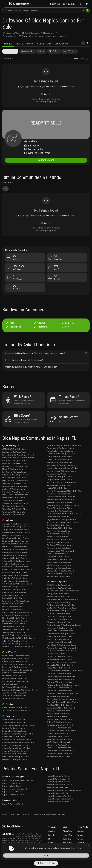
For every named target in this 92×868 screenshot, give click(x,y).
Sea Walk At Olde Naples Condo (59, 543)
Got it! (69, 862)
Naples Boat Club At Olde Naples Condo (17, 618)
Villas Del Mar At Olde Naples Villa (15, 515)
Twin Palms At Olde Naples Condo (15, 702)
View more (8, 857)
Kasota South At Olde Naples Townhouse (62, 471)
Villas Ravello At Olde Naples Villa (15, 650)
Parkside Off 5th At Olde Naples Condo (61, 508)
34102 (17, 33)
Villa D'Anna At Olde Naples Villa (14, 512)
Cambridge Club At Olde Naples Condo (16, 558)
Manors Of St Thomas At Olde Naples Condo (63, 488)
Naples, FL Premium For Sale (59, 782)
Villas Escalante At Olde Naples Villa (60, 580)
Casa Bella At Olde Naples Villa (14, 743)
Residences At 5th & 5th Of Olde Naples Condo (64, 520)
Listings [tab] (8, 44)
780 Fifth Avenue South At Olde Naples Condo (19, 731)
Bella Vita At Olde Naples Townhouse (16, 547)
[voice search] (83, 10)
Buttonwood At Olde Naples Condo (15, 553)
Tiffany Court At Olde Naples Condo (16, 647)
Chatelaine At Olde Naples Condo (15, 564)
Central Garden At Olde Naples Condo (16, 714)
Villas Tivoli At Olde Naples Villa (14, 521)
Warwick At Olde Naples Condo (14, 704)
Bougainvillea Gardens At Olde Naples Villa (18, 740)
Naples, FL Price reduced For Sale (60, 805)
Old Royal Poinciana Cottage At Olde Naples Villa (65, 497)
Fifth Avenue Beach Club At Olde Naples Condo (19, 464)
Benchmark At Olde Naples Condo (15, 737)
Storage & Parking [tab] (25, 44)
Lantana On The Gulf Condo (57, 480)
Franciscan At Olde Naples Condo (15, 578)
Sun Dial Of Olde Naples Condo (14, 504)
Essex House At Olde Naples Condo (16, 673)
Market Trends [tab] (44, 44)
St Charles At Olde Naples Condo (15, 495)
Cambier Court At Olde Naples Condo (16, 667)
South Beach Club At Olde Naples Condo (17, 635)
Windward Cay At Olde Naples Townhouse (18, 653)
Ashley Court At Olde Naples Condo (15, 536)
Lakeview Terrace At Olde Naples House (61, 477)
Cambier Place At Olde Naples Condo (16, 556)
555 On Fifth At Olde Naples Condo (15, 728)
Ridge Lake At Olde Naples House (15, 484)
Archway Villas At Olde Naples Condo (16, 533)
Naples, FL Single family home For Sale (17, 786)
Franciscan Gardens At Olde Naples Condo (18, 676)
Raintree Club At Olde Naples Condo (60, 517)
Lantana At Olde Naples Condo (14, 610)
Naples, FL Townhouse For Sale (15, 795)
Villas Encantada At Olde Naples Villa (60, 577)
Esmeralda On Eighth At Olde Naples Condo (18, 461)
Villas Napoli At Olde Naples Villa (14, 518)
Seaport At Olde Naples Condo (14, 630)
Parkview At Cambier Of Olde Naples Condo (63, 511)
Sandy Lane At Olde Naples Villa (59, 540)
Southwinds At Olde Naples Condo (15, 638)
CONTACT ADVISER (46, 162)
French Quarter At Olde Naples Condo (61, 457)
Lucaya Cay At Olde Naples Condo (59, 485)
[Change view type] (87, 59)
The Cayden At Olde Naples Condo (15, 509)
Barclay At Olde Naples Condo (13, 734)
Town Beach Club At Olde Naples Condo (62, 557)
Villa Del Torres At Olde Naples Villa (60, 568)
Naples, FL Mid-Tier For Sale (58, 785)
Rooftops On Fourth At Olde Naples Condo (62, 528)
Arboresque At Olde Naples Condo (15, 530)
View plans (69, 4)
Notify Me (46, 95)
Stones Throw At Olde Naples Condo (16, 501)
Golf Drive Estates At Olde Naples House (17, 590)
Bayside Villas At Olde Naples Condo (16, 665)
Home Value (55, 4)
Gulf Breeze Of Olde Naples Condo (60, 463)
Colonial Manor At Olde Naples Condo (16, 754)
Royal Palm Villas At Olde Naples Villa (16, 487)
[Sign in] (87, 4)
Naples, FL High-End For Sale (58, 788)
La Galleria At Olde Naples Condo (15, 466)
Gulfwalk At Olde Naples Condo (14, 593)
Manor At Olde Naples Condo (13, 682)
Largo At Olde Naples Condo (13, 613)
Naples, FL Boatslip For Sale (13, 801)
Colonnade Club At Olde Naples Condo (16, 567)
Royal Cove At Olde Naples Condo (59, 531)
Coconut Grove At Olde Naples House (16, 751)
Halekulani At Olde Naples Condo (15, 596)
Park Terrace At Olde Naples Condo (15, 693)
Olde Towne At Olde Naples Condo (60, 500)
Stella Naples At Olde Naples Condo (16, 498)
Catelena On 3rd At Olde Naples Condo (16, 746)
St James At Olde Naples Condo (59, 548)
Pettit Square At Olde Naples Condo (16, 481)
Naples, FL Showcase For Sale (58, 793)
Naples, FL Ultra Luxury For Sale (59, 791)
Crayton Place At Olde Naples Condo (16, 573)
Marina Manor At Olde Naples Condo (16, 684)
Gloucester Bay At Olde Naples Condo (61, 460)
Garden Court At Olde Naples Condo (16, 584)
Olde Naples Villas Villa (11, 690)
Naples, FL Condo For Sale (13, 789)
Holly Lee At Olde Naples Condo (14, 601)
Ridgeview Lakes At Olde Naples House (61, 525)
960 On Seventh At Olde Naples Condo (16, 662)
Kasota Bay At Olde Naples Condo (15, 679)
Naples (8, 33)
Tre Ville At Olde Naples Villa (57, 560)
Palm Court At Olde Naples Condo (15, 478)
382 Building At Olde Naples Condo (15, 455)
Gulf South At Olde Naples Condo (59, 465)
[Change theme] (81, 4)
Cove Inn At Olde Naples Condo (14, 570)
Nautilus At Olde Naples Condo (58, 494)
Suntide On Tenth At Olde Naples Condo (17, 641)
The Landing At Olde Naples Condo (60, 554)
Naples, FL (26, 820)
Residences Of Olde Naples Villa (59, 523)
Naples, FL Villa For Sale (12, 792)
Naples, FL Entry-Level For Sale (15, 810)
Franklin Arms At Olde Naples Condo (60, 454)
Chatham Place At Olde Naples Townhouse (18, 748)
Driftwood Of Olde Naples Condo (14, 765)
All (6, 191)
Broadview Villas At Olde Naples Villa (16, 550)
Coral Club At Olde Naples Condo (15, 757)
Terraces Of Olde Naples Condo (14, 506)
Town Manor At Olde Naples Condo (15, 699)
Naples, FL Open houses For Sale (59, 802)
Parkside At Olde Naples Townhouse (60, 506)
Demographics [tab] (62, 44)
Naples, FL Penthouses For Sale (59, 799)
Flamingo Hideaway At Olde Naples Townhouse (64, 451)
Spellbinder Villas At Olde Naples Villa (16, 492)
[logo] (19, 5)
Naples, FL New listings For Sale (59, 808)
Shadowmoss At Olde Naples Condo (60, 545)
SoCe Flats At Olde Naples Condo (15, 489)
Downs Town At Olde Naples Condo (16, 763)
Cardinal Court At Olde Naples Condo (16, 561)
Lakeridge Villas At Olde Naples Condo (16, 607)
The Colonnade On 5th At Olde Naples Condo (19, 644)
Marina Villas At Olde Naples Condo (60, 491)
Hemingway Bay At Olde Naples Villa (60, 468)
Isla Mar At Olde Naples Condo (14, 604)
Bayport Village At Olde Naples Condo (16, 538)
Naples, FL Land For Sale (12, 798)
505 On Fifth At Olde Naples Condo (15, 726)
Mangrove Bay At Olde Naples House (16, 472)
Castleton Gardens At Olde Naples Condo (17, 670)
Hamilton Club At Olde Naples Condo (16, 598)
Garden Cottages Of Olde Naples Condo (17, 581)
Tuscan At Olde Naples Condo (58, 563)
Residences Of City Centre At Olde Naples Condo (20, 696)
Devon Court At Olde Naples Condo (15, 760)
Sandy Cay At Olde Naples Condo (59, 537)
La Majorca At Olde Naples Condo (15, 469)
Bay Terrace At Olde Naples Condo (15, 458)
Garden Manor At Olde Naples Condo (16, 587)
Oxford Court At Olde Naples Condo (16, 621)
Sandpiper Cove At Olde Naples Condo (61, 534)
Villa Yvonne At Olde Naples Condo (60, 574)
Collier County (15, 820)
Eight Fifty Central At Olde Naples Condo (17, 575)
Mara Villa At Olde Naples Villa (13, 615)
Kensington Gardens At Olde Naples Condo (63, 474)
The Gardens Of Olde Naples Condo (60, 551)
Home (4, 820)
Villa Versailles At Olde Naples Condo (16, 716)
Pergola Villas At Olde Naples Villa (59, 514)
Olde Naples (29, 33)
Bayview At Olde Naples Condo (14, 541)
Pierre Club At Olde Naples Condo (15, 624)
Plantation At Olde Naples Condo (15, 627)
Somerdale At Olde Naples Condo (15, 633)
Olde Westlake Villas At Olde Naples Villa (62, 503)
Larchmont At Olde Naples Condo (59, 483)
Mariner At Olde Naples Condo (14, 475)
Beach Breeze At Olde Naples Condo (16, 544)
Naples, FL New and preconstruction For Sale (64, 796)
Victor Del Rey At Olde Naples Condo (60, 565)
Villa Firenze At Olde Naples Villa (59, 571)
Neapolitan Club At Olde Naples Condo (16, 687)
